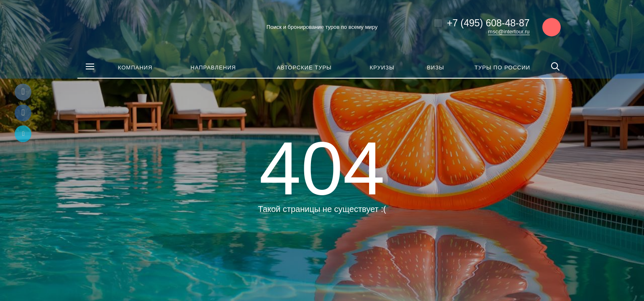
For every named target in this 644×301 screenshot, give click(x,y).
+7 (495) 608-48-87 (488, 23)
